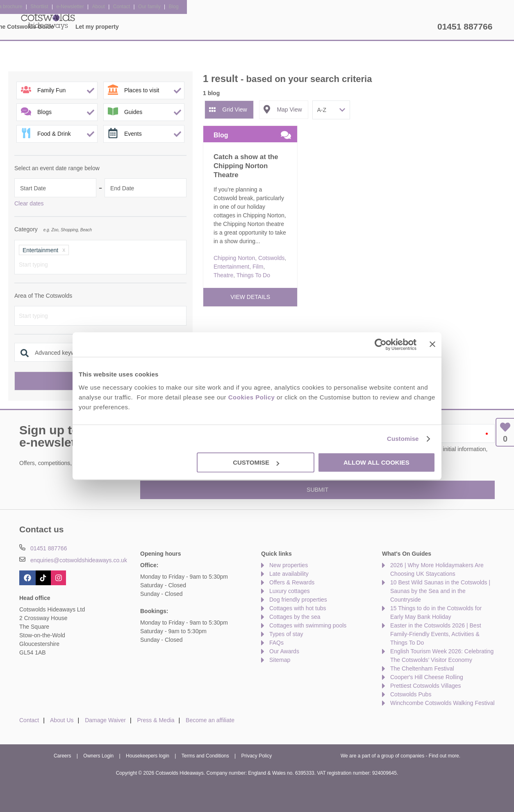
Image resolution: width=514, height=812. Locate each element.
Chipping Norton (234, 258)
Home (95, 27)
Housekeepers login (148, 756)
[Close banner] (432, 344)
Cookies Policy (252, 397)
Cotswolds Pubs (411, 694)
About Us (62, 720)
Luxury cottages (290, 591)
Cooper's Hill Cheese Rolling (427, 677)
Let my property (405, 27)
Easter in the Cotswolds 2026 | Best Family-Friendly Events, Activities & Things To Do (436, 634)
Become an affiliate (210, 720)
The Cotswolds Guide (332, 27)
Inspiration (198, 27)
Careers (63, 756)
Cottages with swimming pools (308, 625)
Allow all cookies (376, 462)
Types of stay (286, 634)
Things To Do (253, 275)
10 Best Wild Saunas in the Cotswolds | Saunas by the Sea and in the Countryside (440, 591)
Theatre (223, 275)
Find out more (444, 756)
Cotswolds (272, 258)
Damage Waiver (105, 720)
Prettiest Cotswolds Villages (425, 686)
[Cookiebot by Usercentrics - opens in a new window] (381, 344)
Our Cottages (143, 27)
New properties (289, 565)
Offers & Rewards (258, 27)
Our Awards (284, 651)
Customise (403, 439)
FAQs (276, 643)
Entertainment (231, 267)
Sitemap (280, 660)
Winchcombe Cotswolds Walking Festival (442, 703)
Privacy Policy (257, 756)
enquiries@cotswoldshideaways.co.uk (79, 560)
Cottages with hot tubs (298, 608)
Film (258, 267)
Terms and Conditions (205, 756)
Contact (29, 720)
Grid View (234, 109)
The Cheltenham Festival (422, 668)
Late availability (289, 574)
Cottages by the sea (295, 617)
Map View (289, 109)
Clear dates (29, 203)
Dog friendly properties (298, 600)
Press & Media (156, 720)
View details (250, 297)
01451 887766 (465, 26)
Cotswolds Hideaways (48, 21)
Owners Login (98, 756)
